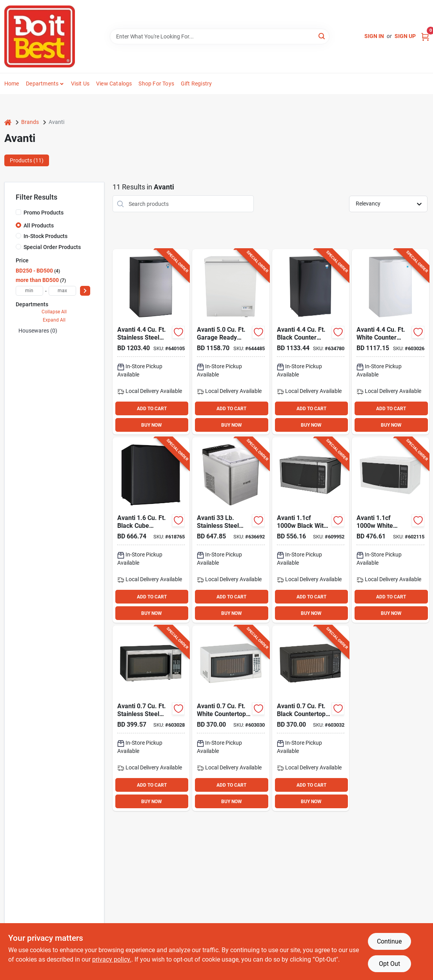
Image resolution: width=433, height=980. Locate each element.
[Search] (322, 36)
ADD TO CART (152, 409)
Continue (389, 941)
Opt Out (389, 964)
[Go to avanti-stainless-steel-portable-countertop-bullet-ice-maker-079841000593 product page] (231, 530)
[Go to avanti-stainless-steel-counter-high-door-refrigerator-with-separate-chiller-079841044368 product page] (151, 342)
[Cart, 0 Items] (425, 36)
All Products (39, 225)
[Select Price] (85, 291)
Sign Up (405, 36)
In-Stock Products (45, 236)
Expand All (54, 320)
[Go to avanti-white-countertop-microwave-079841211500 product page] (390, 530)
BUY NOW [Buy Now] (152, 425)
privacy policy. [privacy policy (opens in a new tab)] (112, 959)
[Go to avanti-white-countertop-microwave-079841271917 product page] (231, 718)
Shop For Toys (156, 84)
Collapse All (54, 312)
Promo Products (44, 213)
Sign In (374, 36)
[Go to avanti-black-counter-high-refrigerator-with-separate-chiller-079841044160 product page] (311, 342)
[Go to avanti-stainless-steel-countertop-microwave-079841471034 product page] (151, 718)
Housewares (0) (38, 331)
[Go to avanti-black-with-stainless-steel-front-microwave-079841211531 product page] (311, 530)
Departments (42, 84)
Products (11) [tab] (27, 160)
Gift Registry (196, 84)
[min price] (29, 291)
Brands (30, 122)
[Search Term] (220, 36)
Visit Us (80, 84)
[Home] (8, 122)
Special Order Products (52, 247)
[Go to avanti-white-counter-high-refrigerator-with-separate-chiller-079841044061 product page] (390, 342)
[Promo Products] (18, 212)
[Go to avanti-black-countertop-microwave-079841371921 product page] (311, 718)
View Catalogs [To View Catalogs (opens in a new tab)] (114, 84)
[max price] (62, 291)
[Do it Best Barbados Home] (40, 36)
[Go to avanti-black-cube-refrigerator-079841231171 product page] (151, 530)
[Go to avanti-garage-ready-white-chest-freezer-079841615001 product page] (231, 342)
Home (12, 84)
